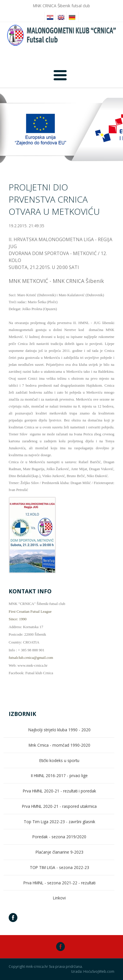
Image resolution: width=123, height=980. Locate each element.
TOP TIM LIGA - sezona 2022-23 (59, 867)
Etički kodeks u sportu (59, 760)
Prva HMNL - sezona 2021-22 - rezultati (59, 883)
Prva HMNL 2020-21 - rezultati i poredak (59, 791)
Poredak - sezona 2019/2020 (59, 837)
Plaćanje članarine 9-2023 (59, 852)
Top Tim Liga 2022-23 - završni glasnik (59, 822)
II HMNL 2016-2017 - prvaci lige (59, 776)
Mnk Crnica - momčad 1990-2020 (59, 745)
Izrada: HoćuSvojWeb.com (93, 972)
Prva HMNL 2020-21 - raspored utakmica (59, 806)
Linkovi (59, 898)
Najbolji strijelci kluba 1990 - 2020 (59, 730)
